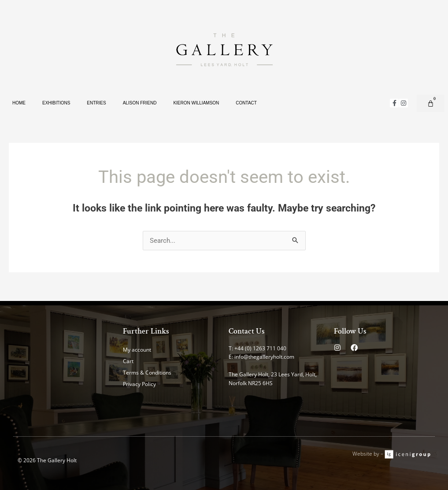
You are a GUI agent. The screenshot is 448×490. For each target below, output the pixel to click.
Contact (246, 103)
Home (19, 103)
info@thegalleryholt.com (264, 357)
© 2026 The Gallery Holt (47, 460)
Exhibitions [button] (56, 103)
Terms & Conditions (147, 373)
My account (137, 350)
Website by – (368, 454)
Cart (128, 361)
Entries (96, 103)
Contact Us (247, 331)
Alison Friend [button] (140, 103)
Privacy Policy (139, 384)
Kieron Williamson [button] (196, 103)
